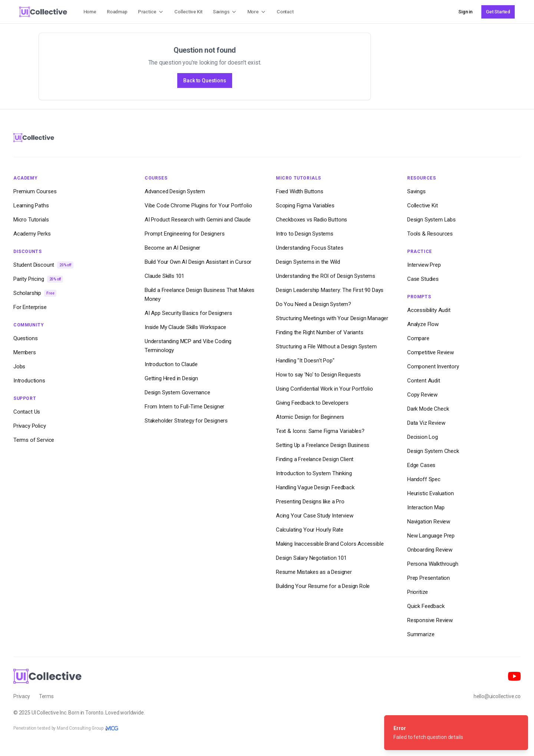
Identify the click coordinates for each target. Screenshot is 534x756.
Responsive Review (430, 620)
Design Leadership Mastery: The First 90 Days (330, 290)
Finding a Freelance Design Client (315, 459)
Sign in (465, 12)
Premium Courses (35, 191)
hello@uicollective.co (497, 696)
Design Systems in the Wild (308, 262)
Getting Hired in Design (171, 378)
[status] (456, 733)
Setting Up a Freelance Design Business (323, 445)
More (257, 12)
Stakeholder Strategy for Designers (186, 421)
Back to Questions (205, 80)
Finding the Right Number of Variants (320, 332)
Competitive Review (431, 352)
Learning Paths (31, 206)
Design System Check (433, 451)
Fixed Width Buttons (300, 191)
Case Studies (423, 279)
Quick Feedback (426, 606)
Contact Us (27, 412)
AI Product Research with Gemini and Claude (198, 220)
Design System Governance (177, 392)
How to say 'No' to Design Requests (318, 375)
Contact (285, 12)
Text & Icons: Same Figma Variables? (320, 431)
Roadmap (117, 12)
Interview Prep (424, 265)
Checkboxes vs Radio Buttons (311, 220)
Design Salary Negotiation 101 (311, 558)
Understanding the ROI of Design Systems (326, 276)
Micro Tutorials (31, 220)
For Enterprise (30, 307)
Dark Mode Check (428, 409)
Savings (225, 12)
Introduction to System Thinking (314, 473)
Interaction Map (426, 507)
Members (25, 352)
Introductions (29, 381)
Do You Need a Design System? (314, 304)
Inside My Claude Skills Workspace (185, 327)
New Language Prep (431, 536)
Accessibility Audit (429, 310)
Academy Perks (32, 234)
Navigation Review (429, 522)
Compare (418, 338)
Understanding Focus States (309, 248)
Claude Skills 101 (164, 276)
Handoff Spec (424, 479)
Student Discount (43, 265)
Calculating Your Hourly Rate (310, 530)
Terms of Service (34, 440)
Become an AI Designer (172, 248)
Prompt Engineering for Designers (184, 234)
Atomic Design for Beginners (310, 417)
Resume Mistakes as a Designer (314, 572)
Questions (25, 338)
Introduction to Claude (171, 364)
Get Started (498, 12)
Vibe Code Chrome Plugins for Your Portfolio (198, 206)
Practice (151, 12)
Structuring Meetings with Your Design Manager (332, 318)
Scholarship (35, 293)
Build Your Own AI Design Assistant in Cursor (198, 262)
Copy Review (422, 395)
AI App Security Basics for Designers (188, 313)
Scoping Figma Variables (305, 206)
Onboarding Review (430, 550)
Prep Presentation (428, 578)
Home (90, 12)
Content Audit (424, 381)
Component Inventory (433, 367)
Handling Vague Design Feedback (315, 487)
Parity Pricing (38, 279)
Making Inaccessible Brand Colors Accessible (330, 544)
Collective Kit (188, 12)
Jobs (19, 367)
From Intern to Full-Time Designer (184, 407)
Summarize (421, 634)
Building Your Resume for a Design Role (323, 586)
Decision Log (423, 437)
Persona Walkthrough (433, 564)
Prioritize (418, 592)
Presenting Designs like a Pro (310, 502)
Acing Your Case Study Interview (315, 516)
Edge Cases (421, 465)
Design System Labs (431, 220)
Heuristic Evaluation (430, 493)
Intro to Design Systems (305, 234)
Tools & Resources (430, 234)
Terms (46, 696)
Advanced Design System (175, 191)
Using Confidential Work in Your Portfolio (324, 389)
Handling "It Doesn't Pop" (305, 361)
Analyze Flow (423, 324)
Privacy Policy (30, 426)
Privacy (22, 696)
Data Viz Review (426, 423)
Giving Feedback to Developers (312, 403)
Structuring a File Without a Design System (326, 346)
